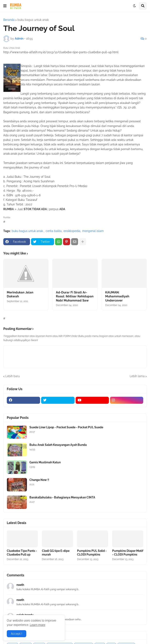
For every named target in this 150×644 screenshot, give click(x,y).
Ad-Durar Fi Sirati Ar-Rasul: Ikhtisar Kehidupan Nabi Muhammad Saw (75, 296)
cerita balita (54, 231)
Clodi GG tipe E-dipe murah (56, 553)
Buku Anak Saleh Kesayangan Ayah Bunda (58, 445)
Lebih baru (13, 376)
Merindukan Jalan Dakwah (20, 294)
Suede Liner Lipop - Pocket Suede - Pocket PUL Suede (66, 427)
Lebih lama (137, 376)
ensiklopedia (72, 231)
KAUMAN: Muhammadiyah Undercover (117, 296)
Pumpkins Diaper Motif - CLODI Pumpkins (128, 553)
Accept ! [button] (17, 634)
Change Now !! (39, 480)
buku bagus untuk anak (33, 20)
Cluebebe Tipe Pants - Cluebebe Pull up (22, 553)
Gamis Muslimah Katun (45, 462)
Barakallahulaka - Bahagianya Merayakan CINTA (62, 497)
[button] (5, 6)
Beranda (9, 20)
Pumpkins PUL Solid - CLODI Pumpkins (92, 553)
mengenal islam (93, 231)
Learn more (37, 625)
